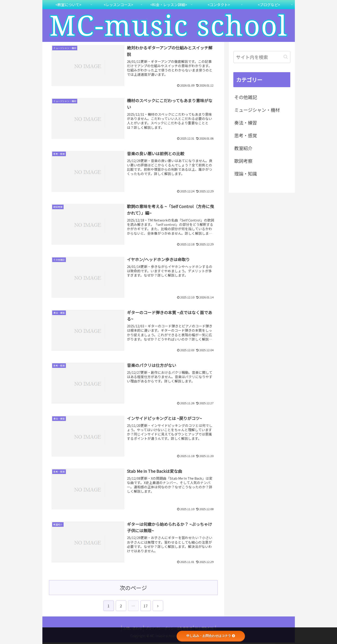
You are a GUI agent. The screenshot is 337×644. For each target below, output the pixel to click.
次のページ (133, 589)
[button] (286, 57)
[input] (262, 57)
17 (146, 607)
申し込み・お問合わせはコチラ (211, 636)
